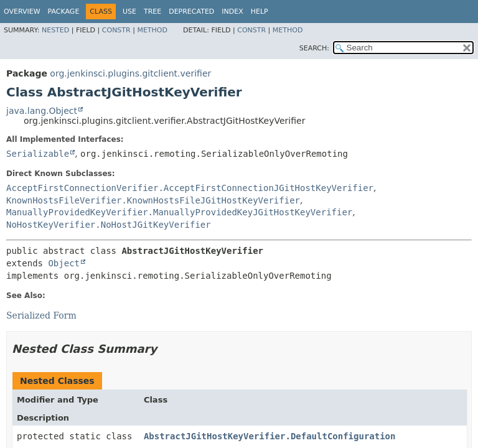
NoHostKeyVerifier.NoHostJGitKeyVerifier (109, 225)
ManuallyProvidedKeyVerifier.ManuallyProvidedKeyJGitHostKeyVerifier (179, 212)
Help (260, 12)
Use (129, 12)
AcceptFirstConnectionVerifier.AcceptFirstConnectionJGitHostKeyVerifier (190, 188)
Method (152, 30)
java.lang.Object (42, 111)
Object (64, 263)
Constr (116, 30)
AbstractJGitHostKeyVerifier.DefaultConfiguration (270, 436)
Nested (55, 30)
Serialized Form (41, 315)
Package (64, 12)
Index (232, 12)
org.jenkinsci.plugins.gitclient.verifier (130, 73)
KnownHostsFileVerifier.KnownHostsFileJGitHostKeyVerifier (153, 200)
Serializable (38, 154)
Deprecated (191, 12)
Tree (152, 12)
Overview (22, 12)
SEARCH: (314, 48)
